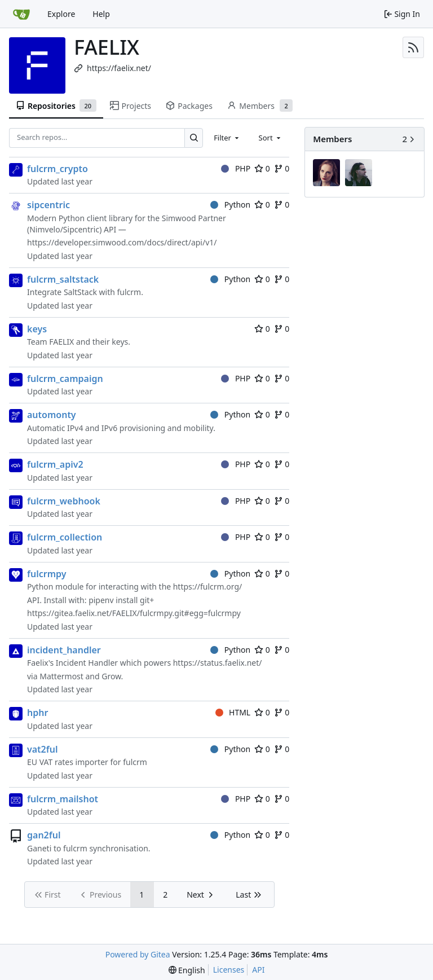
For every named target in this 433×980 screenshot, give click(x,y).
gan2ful (44, 835)
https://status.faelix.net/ (218, 663)
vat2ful (42, 749)
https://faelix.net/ (119, 68)
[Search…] (194, 138)
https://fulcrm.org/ (208, 586)
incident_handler (64, 650)
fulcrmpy (47, 574)
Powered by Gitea (138, 954)
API (258, 970)
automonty (52, 415)
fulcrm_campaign (65, 379)
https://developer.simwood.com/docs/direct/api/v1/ (122, 242)
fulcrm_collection (65, 537)
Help (101, 14)
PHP (236, 168)
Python (230, 205)
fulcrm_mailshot (63, 799)
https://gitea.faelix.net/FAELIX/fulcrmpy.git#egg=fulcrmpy (134, 613)
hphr (37, 713)
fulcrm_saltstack (63, 279)
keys (37, 329)
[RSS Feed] (413, 47)
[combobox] (227, 138)
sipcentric (48, 205)
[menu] (187, 970)
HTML (233, 712)
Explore (61, 14)
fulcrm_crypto (58, 169)
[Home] (21, 14)
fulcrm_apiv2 (55, 464)
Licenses (229, 970)
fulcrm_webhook (64, 501)
